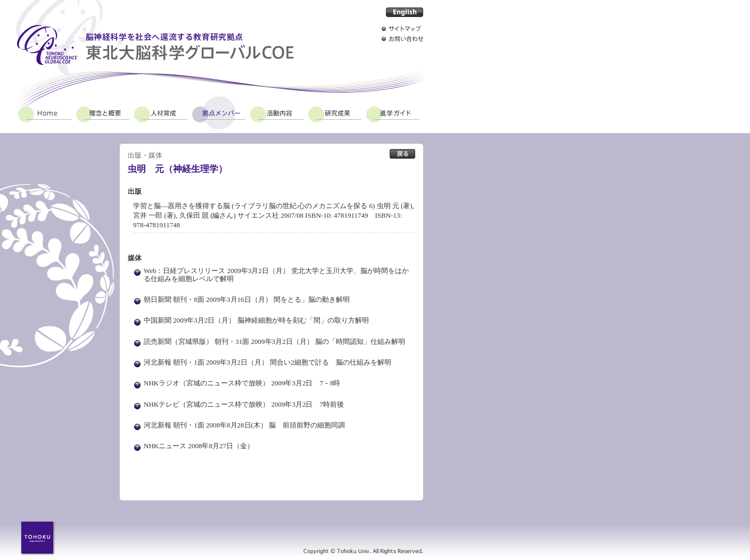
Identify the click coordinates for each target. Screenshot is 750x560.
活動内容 (277, 113)
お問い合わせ (402, 39)
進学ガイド (393, 113)
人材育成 (161, 113)
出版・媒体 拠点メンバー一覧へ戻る (402, 154)
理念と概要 (103, 113)
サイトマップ (402, 28)
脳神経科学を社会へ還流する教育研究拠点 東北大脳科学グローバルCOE (155, 45)
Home (45, 113)
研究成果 (335, 113)
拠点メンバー (219, 113)
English (405, 12)
